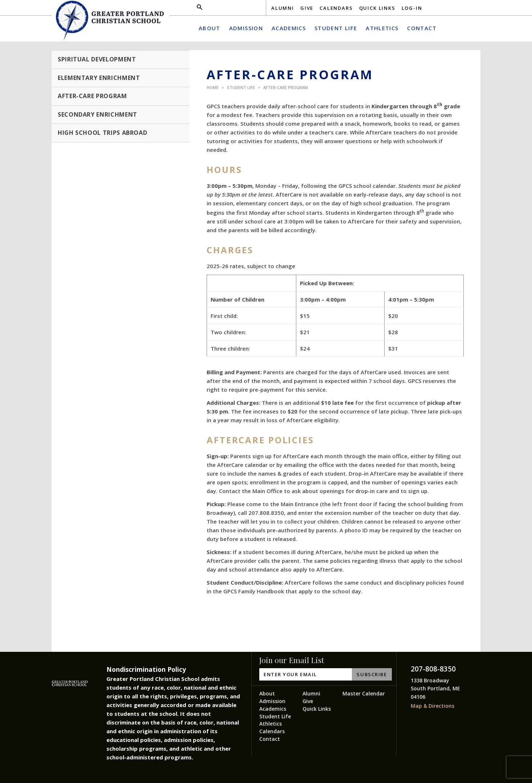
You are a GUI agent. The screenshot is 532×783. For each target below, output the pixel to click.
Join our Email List (292, 660)
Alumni (283, 8)
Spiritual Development (97, 59)
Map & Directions (432, 706)
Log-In (412, 8)
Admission (272, 701)
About (267, 693)
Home (213, 87)
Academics (273, 709)
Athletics (271, 724)
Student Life (241, 87)
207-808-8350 (433, 669)
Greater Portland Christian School (111, 21)
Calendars (336, 8)
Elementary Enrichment (99, 78)
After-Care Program (286, 87)
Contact (270, 739)
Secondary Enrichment (98, 114)
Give (307, 8)
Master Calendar (364, 693)
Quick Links (377, 8)
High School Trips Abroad (102, 133)
